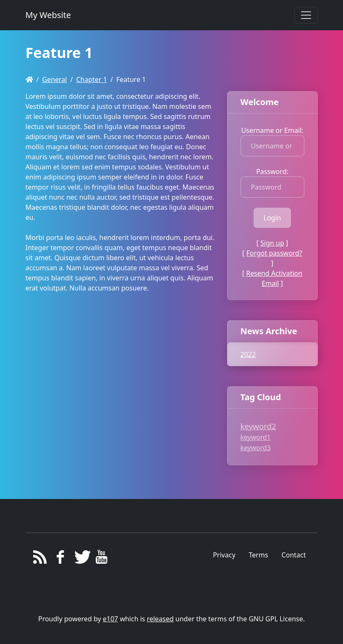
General (54, 79)
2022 (248, 354)
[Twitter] (81, 559)
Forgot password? (274, 253)
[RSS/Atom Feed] (40, 559)
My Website (48, 15)
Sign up (272, 243)
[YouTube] (101, 559)
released (160, 619)
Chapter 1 (92, 79)
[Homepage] (29, 79)
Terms (259, 555)
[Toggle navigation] (306, 15)
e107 (110, 619)
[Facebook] (60, 559)
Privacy (224, 555)
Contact (294, 555)
